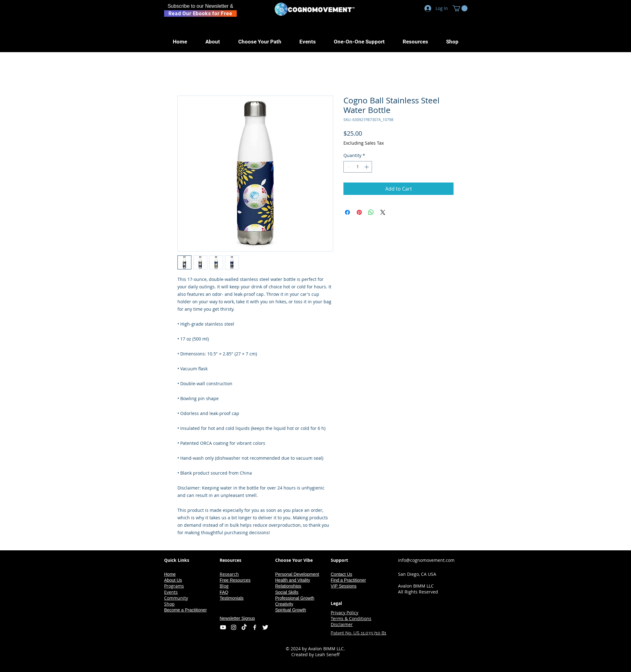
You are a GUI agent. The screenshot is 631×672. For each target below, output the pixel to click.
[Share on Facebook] (347, 212)
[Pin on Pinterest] (359, 212)
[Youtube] (223, 627)
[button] (460, 8)
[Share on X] (383, 212)
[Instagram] (234, 627)
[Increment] (367, 167)
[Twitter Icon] (265, 627)
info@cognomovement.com (426, 560)
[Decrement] (348, 167)
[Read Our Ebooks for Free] (200, 14)
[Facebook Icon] (255, 627)
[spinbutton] (358, 167)
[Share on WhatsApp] (371, 212)
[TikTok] (244, 627)
